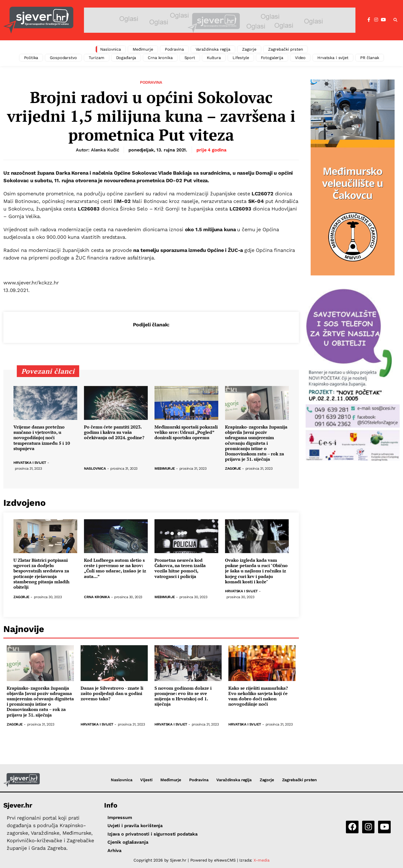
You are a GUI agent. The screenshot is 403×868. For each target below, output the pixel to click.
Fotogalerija (272, 58)
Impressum (120, 817)
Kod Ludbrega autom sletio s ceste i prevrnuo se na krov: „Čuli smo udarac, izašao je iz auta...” (115, 568)
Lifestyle (241, 58)
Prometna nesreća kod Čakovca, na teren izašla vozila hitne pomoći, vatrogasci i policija (180, 568)
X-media (262, 860)
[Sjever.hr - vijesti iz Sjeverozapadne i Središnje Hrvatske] (38, 20)
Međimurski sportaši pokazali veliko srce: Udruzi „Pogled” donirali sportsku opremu (186, 432)
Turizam (97, 58)
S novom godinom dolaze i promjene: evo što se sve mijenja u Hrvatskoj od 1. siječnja (183, 696)
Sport (190, 58)
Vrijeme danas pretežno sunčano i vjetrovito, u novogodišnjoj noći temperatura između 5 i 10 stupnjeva (42, 438)
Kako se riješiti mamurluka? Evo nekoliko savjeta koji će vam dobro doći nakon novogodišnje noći (258, 696)
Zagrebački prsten (286, 49)
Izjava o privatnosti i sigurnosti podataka (153, 834)
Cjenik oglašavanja (128, 842)
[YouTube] (383, 20)
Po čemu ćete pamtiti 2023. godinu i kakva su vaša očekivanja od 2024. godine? (114, 432)
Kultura (214, 58)
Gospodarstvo (63, 58)
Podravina (174, 49)
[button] (395, 20)
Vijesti (146, 780)
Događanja (126, 58)
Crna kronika (160, 58)
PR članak (370, 58)
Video (300, 58)
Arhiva (114, 851)
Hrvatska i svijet (333, 58)
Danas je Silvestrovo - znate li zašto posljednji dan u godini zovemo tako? (112, 694)
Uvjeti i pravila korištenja (135, 826)
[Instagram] (376, 20)
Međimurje (143, 49)
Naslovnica (111, 49)
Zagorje (249, 49)
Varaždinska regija (213, 49)
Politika (31, 58)
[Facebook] (369, 20)
